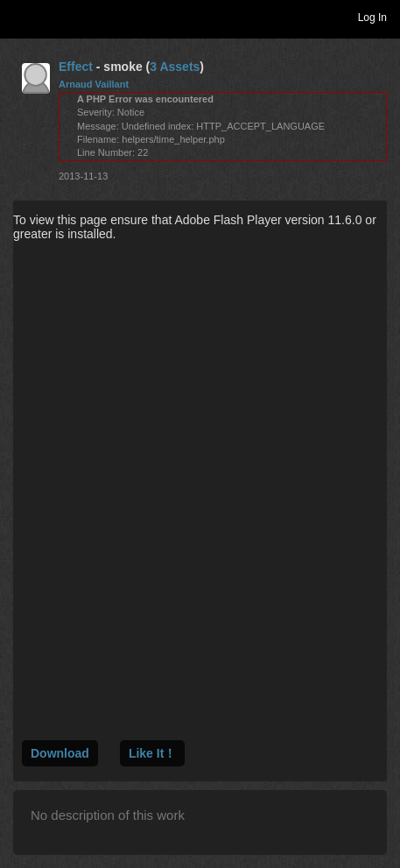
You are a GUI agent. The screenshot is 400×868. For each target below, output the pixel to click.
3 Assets (175, 67)
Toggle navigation (21, 17)
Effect (76, 67)
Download (60, 753)
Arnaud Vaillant (94, 84)
